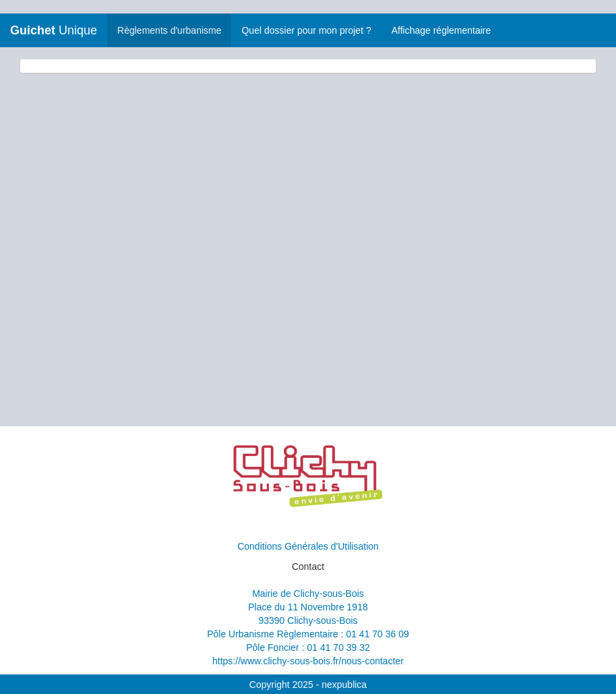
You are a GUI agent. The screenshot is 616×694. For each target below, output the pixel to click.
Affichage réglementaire (441, 30)
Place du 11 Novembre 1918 (308, 607)
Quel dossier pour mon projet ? (306, 30)
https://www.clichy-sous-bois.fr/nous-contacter (308, 661)
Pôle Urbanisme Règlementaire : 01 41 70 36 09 (308, 634)
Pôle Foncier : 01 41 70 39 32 (308, 647)
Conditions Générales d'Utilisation (308, 546)
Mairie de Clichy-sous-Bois (308, 594)
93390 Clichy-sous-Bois (308, 620)
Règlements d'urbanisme (169, 30)
